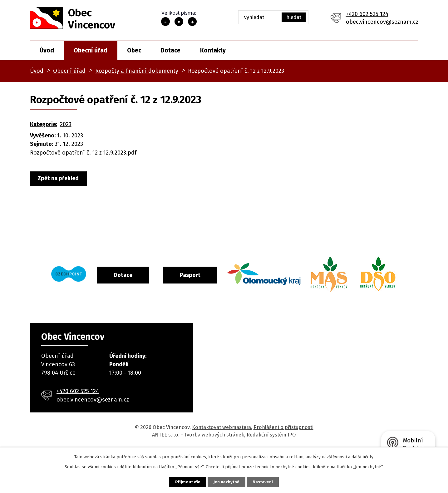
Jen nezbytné (227, 481)
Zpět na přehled (62, 179)
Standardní (179, 22)
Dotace (171, 50)
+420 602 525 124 (367, 14)
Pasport (216, 274)
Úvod (47, 50)
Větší (192, 22)
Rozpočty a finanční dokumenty (137, 71)
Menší (165, 22)
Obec (134, 50)
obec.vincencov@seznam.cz (382, 22)
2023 (66, 124)
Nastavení (269, 481)
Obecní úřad (91, 50)
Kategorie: (44, 124)
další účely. (363, 456)
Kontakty (213, 50)
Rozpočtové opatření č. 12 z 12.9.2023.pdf (83, 153)
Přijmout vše (182, 481)
